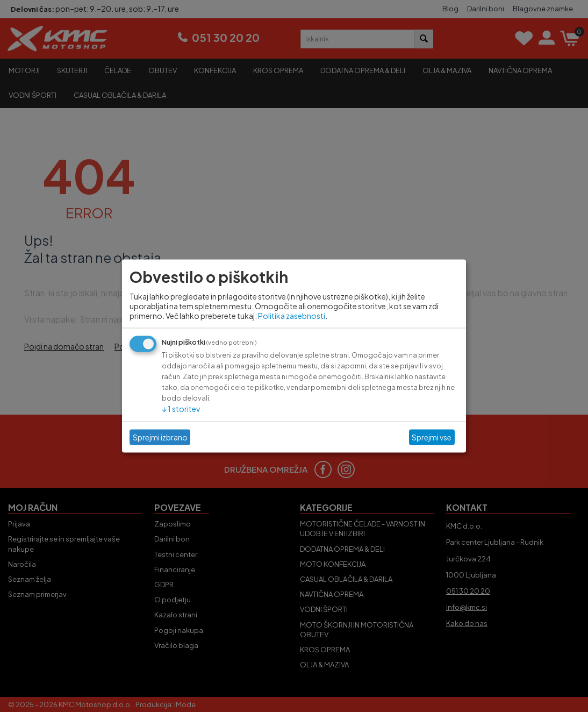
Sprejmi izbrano (160, 437)
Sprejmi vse (432, 437)
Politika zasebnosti (292, 315)
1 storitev (181, 408)
